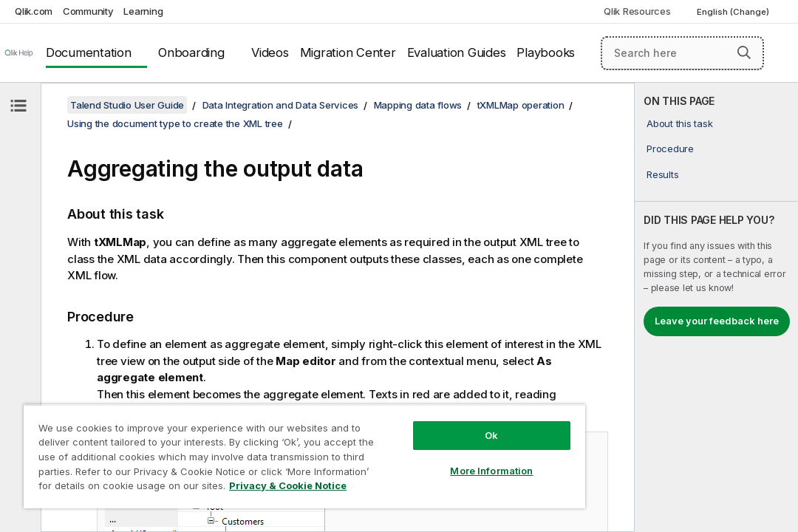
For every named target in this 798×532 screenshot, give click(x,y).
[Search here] (682, 53)
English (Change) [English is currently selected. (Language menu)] (734, 12)
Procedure (670, 149)
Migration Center (348, 52)
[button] (744, 52)
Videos (270, 52)
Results (662, 174)
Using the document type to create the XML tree (175, 123)
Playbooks (546, 52)
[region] (255, 443)
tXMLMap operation (521, 105)
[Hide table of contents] (18, 106)
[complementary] (716, 307)
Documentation (89, 52)
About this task (679, 123)
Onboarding (191, 52)
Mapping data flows (418, 105)
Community (88, 11)
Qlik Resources (637, 11)
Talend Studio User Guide (127, 105)
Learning (143, 11)
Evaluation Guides (457, 52)
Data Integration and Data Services (281, 105)
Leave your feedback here (717, 321)
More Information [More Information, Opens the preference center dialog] (408, 445)
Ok (408, 409)
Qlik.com (34, 11)
